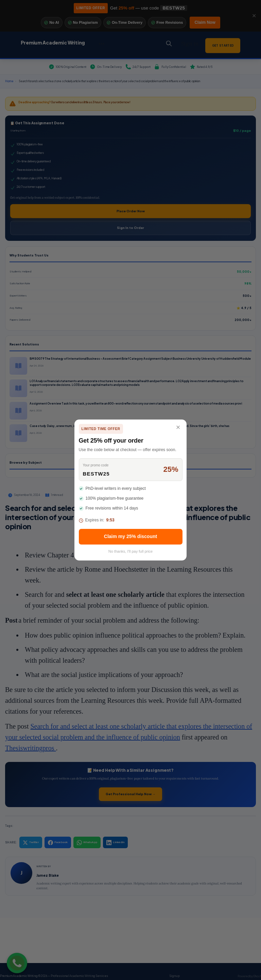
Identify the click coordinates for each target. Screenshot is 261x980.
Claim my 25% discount (130, 536)
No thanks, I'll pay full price (131, 551)
